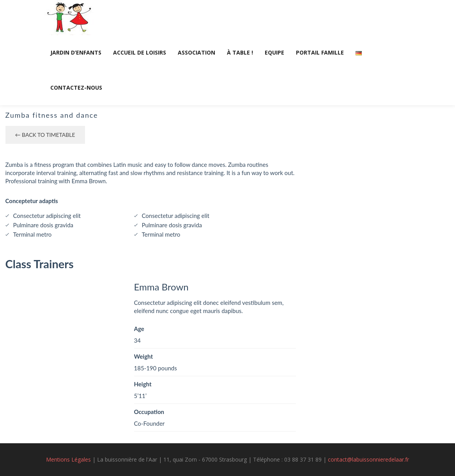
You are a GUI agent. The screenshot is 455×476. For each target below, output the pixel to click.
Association (197, 52)
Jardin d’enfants (76, 52)
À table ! (240, 52)
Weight (144, 356)
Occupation (149, 412)
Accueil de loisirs (140, 52)
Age (139, 329)
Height (143, 384)
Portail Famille (320, 52)
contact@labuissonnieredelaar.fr (368, 459)
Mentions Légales (68, 459)
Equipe (274, 52)
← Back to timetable (45, 135)
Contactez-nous (76, 88)
